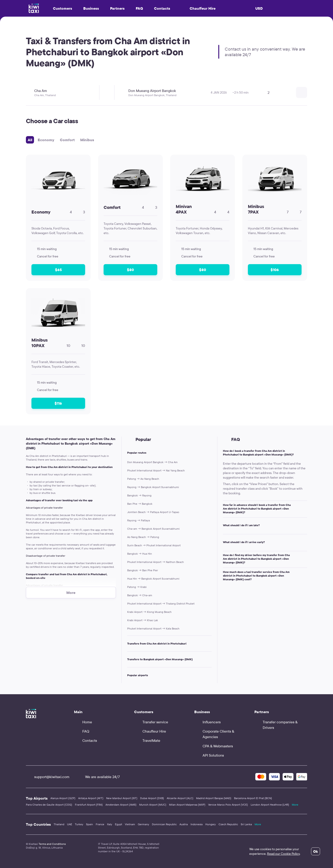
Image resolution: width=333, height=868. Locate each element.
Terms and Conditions (52, 844)
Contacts (162, 8)
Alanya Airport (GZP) (63, 798)
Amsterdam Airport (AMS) (121, 805)
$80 (130, 270)
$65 (58, 270)
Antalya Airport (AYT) (91, 798)
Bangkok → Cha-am (140, 595)
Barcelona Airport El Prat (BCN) (253, 798)
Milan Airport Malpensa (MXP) (187, 805)
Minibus (87, 140)
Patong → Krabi (137, 587)
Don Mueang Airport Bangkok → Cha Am (152, 462)
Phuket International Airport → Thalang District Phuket (161, 604)
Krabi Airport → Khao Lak (143, 620)
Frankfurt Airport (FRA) (89, 805)
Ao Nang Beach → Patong (143, 537)
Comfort (67, 140)
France (100, 824)
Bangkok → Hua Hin (140, 554)
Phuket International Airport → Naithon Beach (156, 562)
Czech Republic (228, 824)
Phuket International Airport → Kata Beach (153, 628)
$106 (275, 270)
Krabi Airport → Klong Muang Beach (149, 612)
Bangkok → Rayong (139, 495)
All (30, 140)
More (295, 805)
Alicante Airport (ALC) (180, 798)
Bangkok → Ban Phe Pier (143, 570)
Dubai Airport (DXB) (152, 798)
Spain (89, 824)
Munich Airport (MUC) (153, 805)
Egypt (119, 824)
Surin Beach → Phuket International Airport (154, 545)
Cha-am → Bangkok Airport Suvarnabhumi (153, 529)
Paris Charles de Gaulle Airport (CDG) (49, 805)
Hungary (211, 824)
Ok (316, 851)
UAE (70, 824)
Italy (110, 824)
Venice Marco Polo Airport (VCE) (228, 805)
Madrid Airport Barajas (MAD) (214, 798)
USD (259, 8)
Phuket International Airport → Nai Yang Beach (156, 470)
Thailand (59, 824)
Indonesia (197, 824)
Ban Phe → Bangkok (140, 504)
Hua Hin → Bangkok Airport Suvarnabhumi (153, 579)
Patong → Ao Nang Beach (143, 479)
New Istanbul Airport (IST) (122, 798)
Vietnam (130, 824)
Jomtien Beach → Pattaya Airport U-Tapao (153, 512)
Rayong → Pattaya (139, 520)
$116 (58, 403)
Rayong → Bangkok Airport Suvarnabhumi (153, 487)
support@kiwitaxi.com (48, 777)
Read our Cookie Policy (283, 854)
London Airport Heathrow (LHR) (270, 805)
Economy (46, 140)
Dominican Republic (164, 824)
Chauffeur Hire (198, 8)
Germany (143, 824)
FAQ (139, 8)
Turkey (79, 824)
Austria (184, 824)
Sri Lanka (246, 824)
